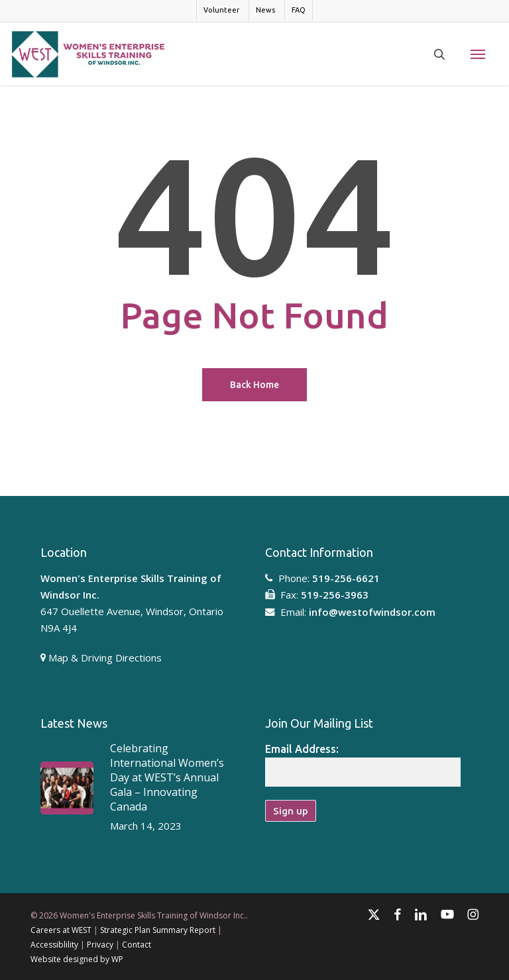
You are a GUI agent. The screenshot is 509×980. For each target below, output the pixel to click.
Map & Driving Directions (105, 658)
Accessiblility (54, 945)
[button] (478, 54)
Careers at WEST (61, 930)
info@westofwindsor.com (372, 612)
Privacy (100, 945)
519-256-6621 (346, 578)
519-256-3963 (335, 595)
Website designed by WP (77, 959)
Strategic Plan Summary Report (158, 930)
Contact (137, 945)
